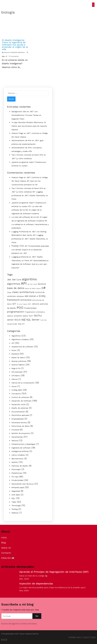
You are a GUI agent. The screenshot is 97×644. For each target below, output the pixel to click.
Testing (15, 509)
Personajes (16, 469)
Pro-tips (15, 477)
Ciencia (14, 379)
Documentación (18, 412)
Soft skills (16, 495)
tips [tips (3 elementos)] (45, 320)
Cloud (14, 386)
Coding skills (17, 390)
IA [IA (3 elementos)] (18, 304)
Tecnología (16, 505)
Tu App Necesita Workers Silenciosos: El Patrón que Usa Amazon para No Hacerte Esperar (29, 126)
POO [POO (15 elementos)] (20, 308)
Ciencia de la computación (23, 383)
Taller (14, 502)
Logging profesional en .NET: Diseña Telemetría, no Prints (30, 195)
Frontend (15, 430)
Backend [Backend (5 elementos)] (42, 284)
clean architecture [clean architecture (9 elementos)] (23, 292)
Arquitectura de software (22, 347)
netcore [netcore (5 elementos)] (35, 304)
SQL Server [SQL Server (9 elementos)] (33, 320)
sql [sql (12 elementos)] (23, 319)
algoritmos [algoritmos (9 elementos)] (14, 284)
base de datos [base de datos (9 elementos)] (16, 288)
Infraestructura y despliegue (23, 444)
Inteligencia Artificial (20, 451)
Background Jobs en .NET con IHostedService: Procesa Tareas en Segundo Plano (26, 115)
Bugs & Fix (16, 368)
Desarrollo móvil (18, 404)
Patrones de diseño (20, 466)
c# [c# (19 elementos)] (44, 288)
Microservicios (17, 459)
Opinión (15, 462)
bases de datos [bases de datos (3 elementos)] (30, 288)
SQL (13, 498)
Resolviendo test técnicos (23, 484)
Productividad (17, 480)
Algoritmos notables (20, 339)
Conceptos (16, 394)
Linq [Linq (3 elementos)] (20, 304)
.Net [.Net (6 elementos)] (9, 280)
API (13, 343)
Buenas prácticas (19, 361)
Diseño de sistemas (20, 408)
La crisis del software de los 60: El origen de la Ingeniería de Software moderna (27, 210)
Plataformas (17, 473)
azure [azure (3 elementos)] (35, 284)
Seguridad (16, 491)
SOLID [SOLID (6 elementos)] (17, 320)
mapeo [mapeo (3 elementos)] (25, 304)
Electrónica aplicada (20, 415)
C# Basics (16, 376)
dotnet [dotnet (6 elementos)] (32, 296)
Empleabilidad (18, 419)
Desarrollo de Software (21, 401)
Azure (14, 350)
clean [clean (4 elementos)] (9, 292)
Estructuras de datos (21, 426)
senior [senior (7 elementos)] (10, 320)
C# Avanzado (17, 372)
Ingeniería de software (21, 448)
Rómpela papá (18, 487)
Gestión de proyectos (21, 433)
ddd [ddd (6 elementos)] (27, 296)
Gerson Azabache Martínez (14, 52)
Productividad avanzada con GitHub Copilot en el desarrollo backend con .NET (30, 250)
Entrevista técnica (19, 423)
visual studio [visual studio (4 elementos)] (12, 324)
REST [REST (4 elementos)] (31, 316)
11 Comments (14, 56)
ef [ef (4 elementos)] (37, 296)
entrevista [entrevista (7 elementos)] (26, 300)
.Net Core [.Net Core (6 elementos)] (16, 280)
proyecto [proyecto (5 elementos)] (18, 316)
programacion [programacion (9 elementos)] (15, 312)
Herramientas (17, 437)
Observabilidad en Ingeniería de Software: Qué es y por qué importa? (30, 264)
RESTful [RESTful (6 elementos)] (38, 316)
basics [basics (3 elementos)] (39, 288)
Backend (15, 354)
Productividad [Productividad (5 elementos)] (30, 308)
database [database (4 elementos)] (20, 296)
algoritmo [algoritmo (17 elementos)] (29, 279)
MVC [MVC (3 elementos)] (30, 304)
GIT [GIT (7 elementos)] (14, 304)
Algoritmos (16, 336)
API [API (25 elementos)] (24, 283)
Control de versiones (20, 397)
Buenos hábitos (18, 365)
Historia (15, 441)
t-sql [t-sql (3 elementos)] (42, 320)
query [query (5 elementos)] (25, 316)
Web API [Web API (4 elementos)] (21, 324)
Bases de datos (18, 357)
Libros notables (18, 455)
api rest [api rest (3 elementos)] (30, 284)
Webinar (15, 513)
